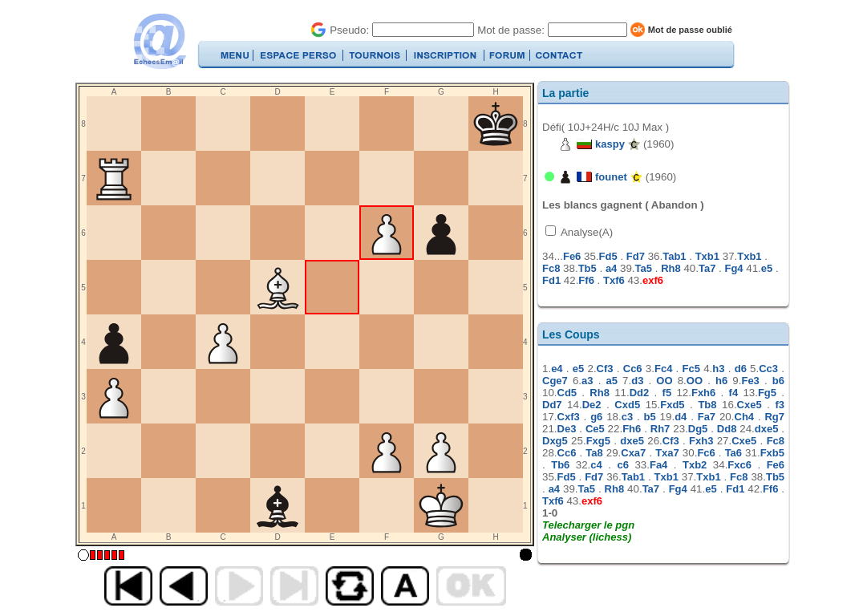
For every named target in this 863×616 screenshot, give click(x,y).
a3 (587, 381)
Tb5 (587, 268)
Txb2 (695, 465)
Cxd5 (627, 405)
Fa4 (658, 465)
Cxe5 (750, 405)
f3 (780, 405)
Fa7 (707, 417)
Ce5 (595, 429)
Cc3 (768, 369)
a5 (611, 381)
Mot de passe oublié (690, 30)
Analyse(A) (585, 232)
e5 (767, 268)
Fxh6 (703, 393)
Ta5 (644, 268)
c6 (622, 465)
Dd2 (640, 393)
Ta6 (733, 453)
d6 (741, 369)
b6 (778, 381)
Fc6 (706, 453)
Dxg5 (555, 441)
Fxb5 (772, 453)
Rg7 (774, 417)
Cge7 (555, 381)
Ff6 (586, 280)
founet (611, 177)
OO (664, 381)
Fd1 (551, 280)
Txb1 (707, 256)
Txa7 (667, 453)
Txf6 (614, 280)
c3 (627, 417)
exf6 (653, 280)
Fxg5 (598, 441)
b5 (650, 417)
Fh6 (632, 429)
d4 (681, 417)
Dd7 (552, 405)
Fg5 (767, 393)
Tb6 (560, 465)
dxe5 (767, 429)
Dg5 (698, 429)
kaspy (610, 144)
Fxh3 (701, 441)
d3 (637, 381)
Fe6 (572, 256)
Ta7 (707, 268)
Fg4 (733, 268)
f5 (667, 393)
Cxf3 (569, 417)
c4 (596, 465)
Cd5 (567, 393)
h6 (721, 381)
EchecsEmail (159, 41)
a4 (611, 268)
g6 (596, 417)
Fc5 (691, 369)
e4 (557, 369)
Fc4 (663, 369)
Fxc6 (739, 465)
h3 (718, 369)
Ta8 (594, 453)
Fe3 (750, 381)
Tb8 (707, 405)
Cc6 (633, 369)
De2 (592, 405)
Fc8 (551, 268)
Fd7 (636, 256)
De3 (567, 429)
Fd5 (608, 256)
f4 (734, 393)
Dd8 (727, 429)
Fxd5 (672, 405)
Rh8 (671, 268)
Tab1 (674, 256)
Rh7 (660, 429)
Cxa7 (633, 453)
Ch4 (745, 417)
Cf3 (605, 369)
